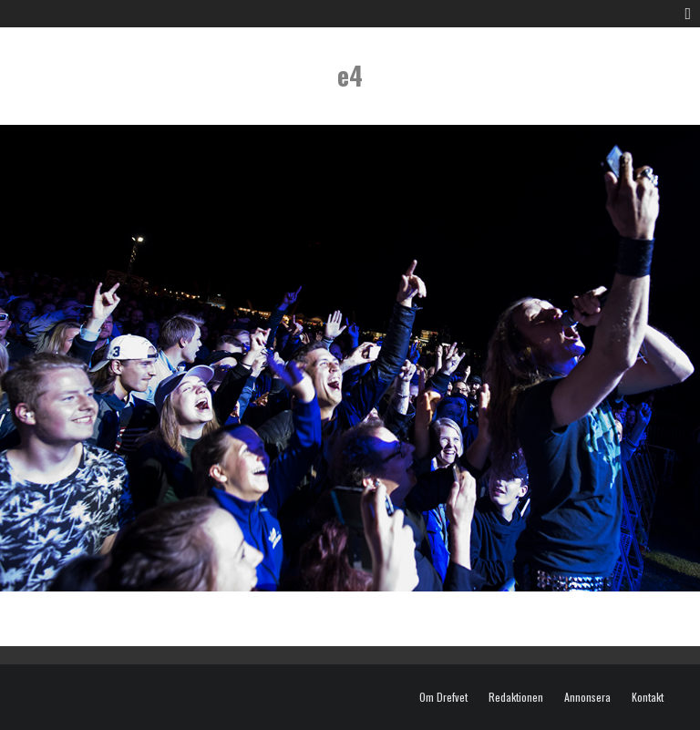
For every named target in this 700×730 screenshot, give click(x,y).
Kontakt (648, 697)
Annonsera (587, 697)
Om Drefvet (443, 697)
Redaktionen (516, 697)
